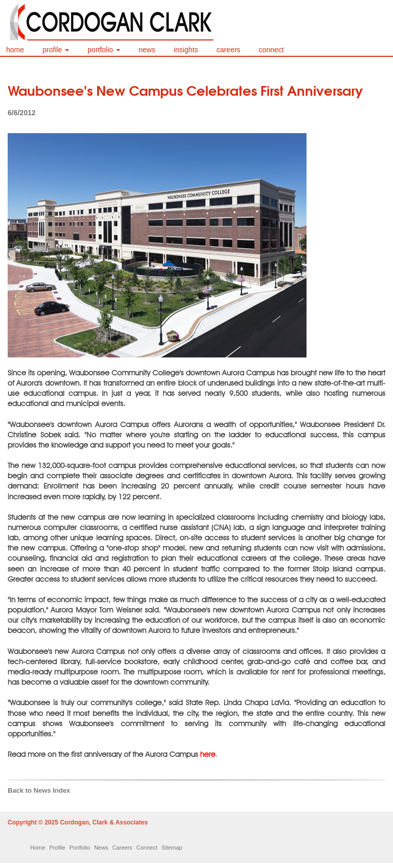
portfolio (104, 50)
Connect (147, 848)
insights (185, 50)
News (101, 848)
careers (228, 50)
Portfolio (80, 848)
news (147, 50)
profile (56, 50)
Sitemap (172, 848)
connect (271, 50)
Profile (57, 848)
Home (38, 848)
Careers (122, 848)
